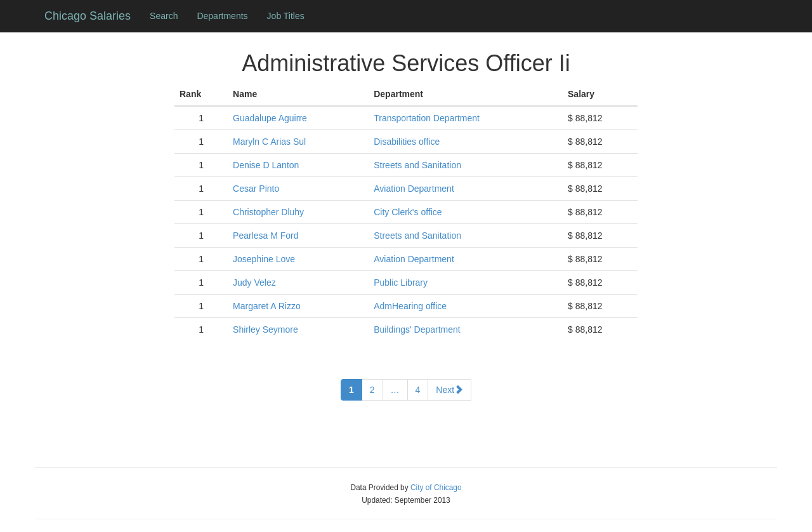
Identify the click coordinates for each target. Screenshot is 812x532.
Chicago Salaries (88, 16)
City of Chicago (436, 488)
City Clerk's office (408, 212)
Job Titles (286, 16)
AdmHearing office (410, 306)
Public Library (401, 283)
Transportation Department (427, 118)
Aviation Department (414, 189)
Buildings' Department (417, 329)
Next (449, 390)
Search (164, 16)
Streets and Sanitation (417, 165)
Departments (222, 16)
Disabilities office (407, 142)
